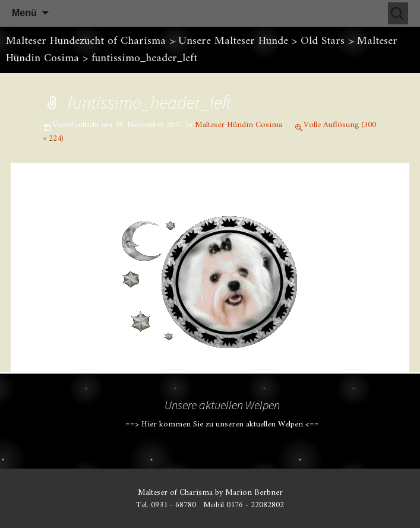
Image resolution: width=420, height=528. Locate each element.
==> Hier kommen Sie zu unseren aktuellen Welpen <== (222, 424)
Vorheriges (67, 200)
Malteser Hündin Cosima (239, 125)
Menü (24, 13)
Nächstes (358, 200)
